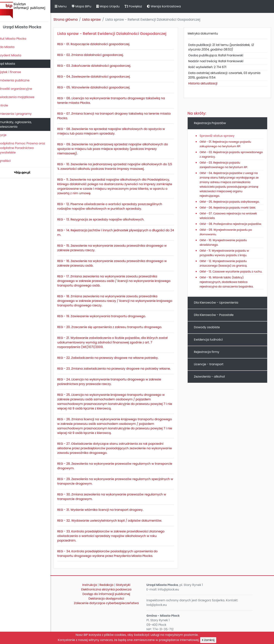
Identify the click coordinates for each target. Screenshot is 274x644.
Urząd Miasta (12, 64)
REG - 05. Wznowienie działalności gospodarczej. (100, 87)
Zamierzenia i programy (20, 114)
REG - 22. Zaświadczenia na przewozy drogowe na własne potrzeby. (114, 358)
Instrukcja (94, 589)
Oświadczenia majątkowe (21, 97)
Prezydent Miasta (15, 55)
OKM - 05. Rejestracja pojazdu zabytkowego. (232, 202)
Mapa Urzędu (114, 6)
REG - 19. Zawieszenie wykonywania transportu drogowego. (108, 316)
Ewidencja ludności (211, 349)
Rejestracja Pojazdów (213, 123)
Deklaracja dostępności (111, 603)
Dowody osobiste (210, 336)
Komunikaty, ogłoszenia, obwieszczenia (20, 124)
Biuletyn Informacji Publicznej (28, 10)
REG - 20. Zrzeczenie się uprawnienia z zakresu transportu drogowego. (116, 327)
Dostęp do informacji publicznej (111, 599)
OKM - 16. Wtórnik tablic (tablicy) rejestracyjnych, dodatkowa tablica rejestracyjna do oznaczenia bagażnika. (229, 291)
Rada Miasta (11, 47)
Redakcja (111, 589)
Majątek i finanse (15, 72)
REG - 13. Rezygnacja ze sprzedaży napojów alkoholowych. (107, 219)
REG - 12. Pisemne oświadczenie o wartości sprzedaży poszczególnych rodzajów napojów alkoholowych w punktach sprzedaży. (116, 206)
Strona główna (72, 20)
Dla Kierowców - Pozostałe (216, 324)
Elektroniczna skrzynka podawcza (111, 594)
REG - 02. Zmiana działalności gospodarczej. (97, 55)
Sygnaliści (9, 161)
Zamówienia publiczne (19, 80)
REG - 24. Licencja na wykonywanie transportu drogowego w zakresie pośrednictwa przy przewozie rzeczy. (116, 386)
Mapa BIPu (88, 6)
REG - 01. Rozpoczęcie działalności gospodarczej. (100, 44)
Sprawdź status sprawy (220, 136)
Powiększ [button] (140, 6)
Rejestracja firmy (209, 361)
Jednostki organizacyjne (20, 89)
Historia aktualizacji (205, 83)
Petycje (7, 135)
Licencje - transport (211, 373)
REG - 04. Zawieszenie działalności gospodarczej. (100, 77)
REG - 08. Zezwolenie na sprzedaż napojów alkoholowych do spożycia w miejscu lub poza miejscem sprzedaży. (117, 131)
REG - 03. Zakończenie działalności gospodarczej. (100, 66)
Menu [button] (67, 6)
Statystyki (128, 589)
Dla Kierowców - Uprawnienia (219, 312)
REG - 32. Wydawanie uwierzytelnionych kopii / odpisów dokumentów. (116, 525)
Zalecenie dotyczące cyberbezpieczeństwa (111, 608)
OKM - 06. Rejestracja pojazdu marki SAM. (230, 208)
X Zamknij (208, 640)
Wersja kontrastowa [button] (170, 6)
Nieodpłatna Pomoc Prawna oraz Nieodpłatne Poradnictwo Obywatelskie (27, 148)
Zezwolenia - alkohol (212, 386)
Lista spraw (98, 20)
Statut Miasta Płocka (17, 39)
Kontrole (8, 105)
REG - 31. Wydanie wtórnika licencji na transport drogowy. (107, 514)
